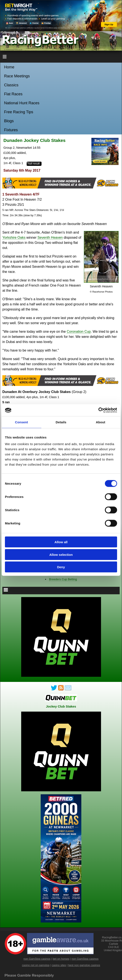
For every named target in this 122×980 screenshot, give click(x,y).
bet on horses (61, 959)
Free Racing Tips (19, 112)
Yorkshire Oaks (14, 238)
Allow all (61, 542)
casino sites (59, 965)
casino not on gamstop (36, 965)
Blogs (9, 121)
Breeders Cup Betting (63, 579)
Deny (61, 567)
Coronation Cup (79, 332)
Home (9, 67)
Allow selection (61, 554)
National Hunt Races (22, 103)
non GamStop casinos (37, 959)
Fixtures (11, 130)
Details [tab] (61, 422)
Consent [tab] (22, 422)
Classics (11, 85)
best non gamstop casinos (84, 965)
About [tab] (101, 422)
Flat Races (13, 94)
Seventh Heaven (50, 238)
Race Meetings (17, 76)
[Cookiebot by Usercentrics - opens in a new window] (98, 410)
